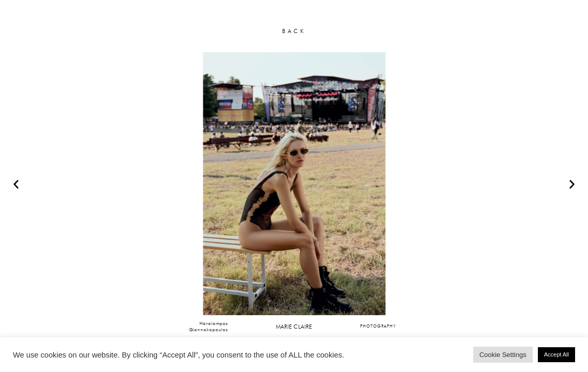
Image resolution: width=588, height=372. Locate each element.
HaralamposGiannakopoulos (209, 326)
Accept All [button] (556, 354)
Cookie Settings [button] (503, 355)
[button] (16, 184)
